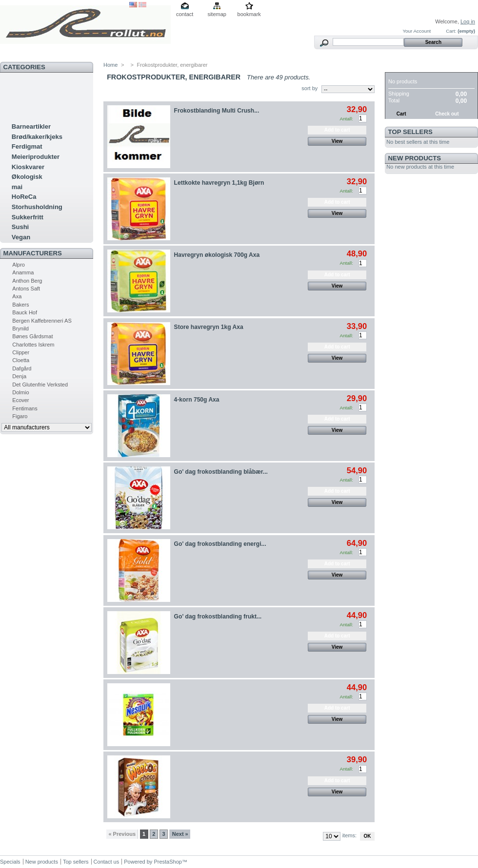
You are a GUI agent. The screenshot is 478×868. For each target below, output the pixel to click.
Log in (468, 21)
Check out (447, 114)
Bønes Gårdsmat (32, 336)
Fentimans (25, 408)
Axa (17, 296)
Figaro (20, 416)
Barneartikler (31, 126)
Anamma (23, 272)
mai (17, 187)
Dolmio (20, 392)
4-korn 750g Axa (197, 400)
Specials (10, 862)
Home (110, 65)
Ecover (20, 400)
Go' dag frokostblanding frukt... (218, 617)
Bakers (20, 305)
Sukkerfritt (28, 217)
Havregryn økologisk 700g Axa (217, 255)
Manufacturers (33, 253)
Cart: (451, 31)
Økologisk (27, 177)
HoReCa (24, 197)
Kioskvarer (28, 167)
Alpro (19, 265)
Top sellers (410, 132)
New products (415, 158)
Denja (19, 376)
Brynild (20, 328)
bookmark (249, 14)
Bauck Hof (25, 312)
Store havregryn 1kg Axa (209, 327)
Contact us (107, 862)
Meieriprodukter (36, 157)
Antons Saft (26, 289)
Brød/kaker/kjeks (37, 137)
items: (349, 835)
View (337, 141)
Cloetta (21, 360)
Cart (397, 67)
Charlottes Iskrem (33, 345)
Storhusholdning (37, 207)
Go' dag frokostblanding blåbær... (221, 472)
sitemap (217, 14)
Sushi (20, 227)
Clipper (21, 352)
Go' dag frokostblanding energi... (220, 544)
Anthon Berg (27, 281)
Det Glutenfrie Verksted (40, 385)
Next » (180, 834)
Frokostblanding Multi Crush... (217, 111)
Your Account (417, 31)
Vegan (21, 237)
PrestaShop (168, 862)
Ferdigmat (27, 146)
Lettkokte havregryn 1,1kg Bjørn (219, 183)
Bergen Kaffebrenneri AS (42, 321)
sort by (309, 88)
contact (185, 14)
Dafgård (22, 368)
